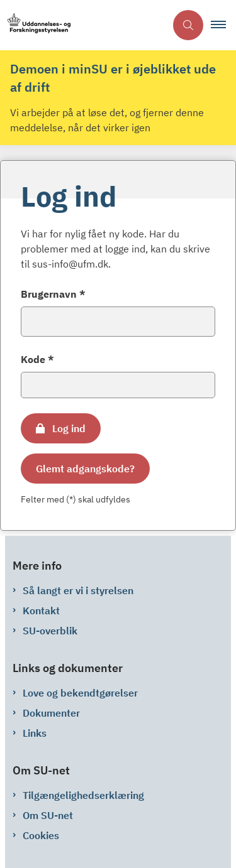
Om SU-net (48, 815)
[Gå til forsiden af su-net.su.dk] (83, 25)
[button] (223, 25)
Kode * (37, 359)
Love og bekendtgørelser (80, 693)
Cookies (41, 835)
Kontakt (41, 610)
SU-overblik (50, 631)
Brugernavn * (53, 294)
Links (35, 733)
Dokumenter (51, 713)
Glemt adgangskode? (85, 469)
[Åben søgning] (188, 25)
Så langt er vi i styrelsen (78, 590)
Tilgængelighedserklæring (83, 795)
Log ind (69, 428)
